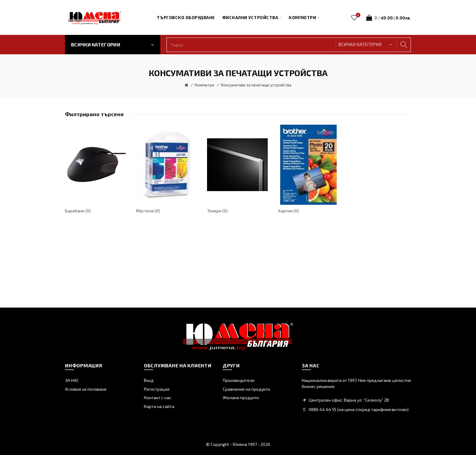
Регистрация (157, 389)
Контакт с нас (158, 398)
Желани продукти (241, 398)
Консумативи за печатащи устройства (256, 85)
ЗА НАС (72, 380)
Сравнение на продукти (246, 389)
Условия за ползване (86, 389)
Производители (239, 380)
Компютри (204, 85)
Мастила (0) (148, 211)
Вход (149, 380)
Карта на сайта (159, 406)
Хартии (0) (289, 211)
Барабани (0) (78, 211)
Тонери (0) (217, 211)
